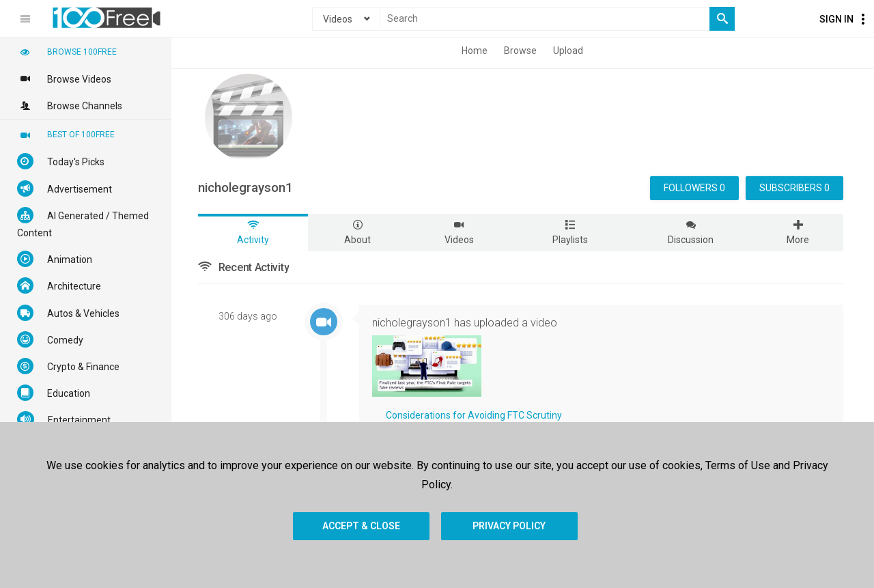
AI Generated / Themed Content (83, 223)
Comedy (50, 339)
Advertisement (65, 188)
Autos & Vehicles (68, 313)
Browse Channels (70, 105)
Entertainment (64, 419)
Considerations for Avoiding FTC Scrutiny (474, 415)
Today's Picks (61, 161)
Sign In (836, 19)
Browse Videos (64, 79)
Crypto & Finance (68, 366)
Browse (520, 51)
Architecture (59, 285)
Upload (568, 51)
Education (54, 393)
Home (475, 51)
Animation (55, 259)
